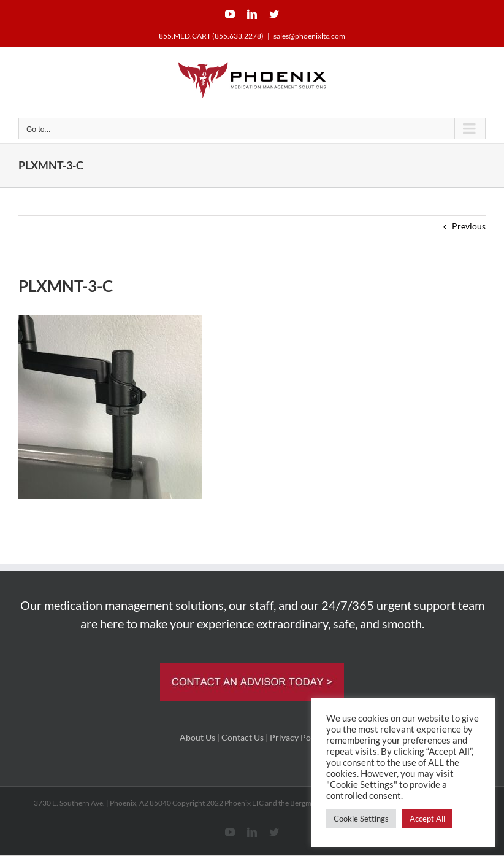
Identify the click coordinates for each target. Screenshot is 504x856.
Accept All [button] (427, 819)
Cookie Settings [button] (361, 819)
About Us (197, 737)
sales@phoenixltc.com (309, 36)
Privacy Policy (297, 737)
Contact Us (242, 737)
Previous (469, 226)
